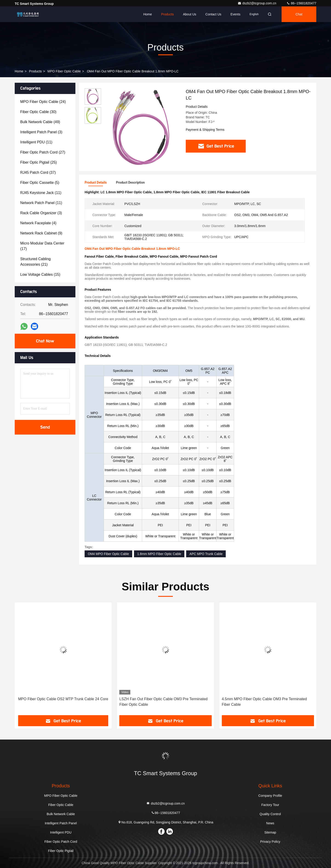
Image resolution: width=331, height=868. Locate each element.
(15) (40, 275)
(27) (43, 152)
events (235, 14)
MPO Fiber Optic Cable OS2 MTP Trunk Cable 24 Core (63, 699)
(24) (43, 102)
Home (147, 14)
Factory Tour (270, 805)
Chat (299, 14)
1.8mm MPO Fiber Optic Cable (159, 554)
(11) (36, 142)
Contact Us (213, 14)
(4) (38, 223)
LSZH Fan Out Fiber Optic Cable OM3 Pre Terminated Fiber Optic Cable (163, 702)
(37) (38, 172)
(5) (40, 183)
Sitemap (270, 832)
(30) (38, 112)
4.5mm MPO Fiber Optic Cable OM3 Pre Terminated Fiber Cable (264, 702)
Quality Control (270, 814)
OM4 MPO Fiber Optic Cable (108, 554)
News (270, 823)
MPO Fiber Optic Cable (64, 71)
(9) (41, 233)
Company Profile (270, 796)
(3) (41, 132)
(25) (39, 162)
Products (167, 14)
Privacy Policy (270, 842)
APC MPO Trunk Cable (206, 554)
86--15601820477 (301, 3)
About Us (190, 14)
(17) (42, 246)
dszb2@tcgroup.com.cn (257, 3)
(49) (40, 122)
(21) (36, 262)
